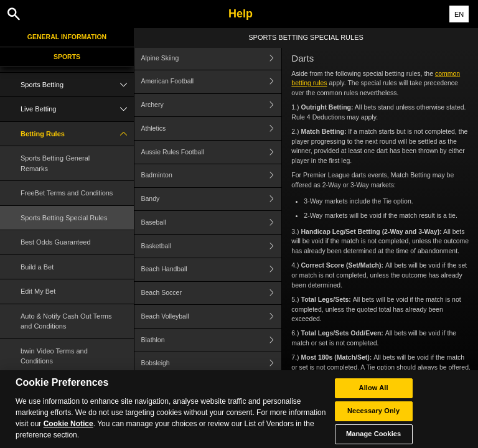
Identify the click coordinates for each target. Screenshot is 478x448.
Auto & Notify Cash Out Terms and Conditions (66, 321)
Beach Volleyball (212, 316)
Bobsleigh (212, 364)
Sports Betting (77, 85)
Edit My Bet (38, 291)
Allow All (374, 396)
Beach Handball (212, 270)
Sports (67, 57)
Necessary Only (373, 419)
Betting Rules (77, 134)
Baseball (212, 222)
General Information (67, 37)
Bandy (212, 199)
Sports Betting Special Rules (64, 218)
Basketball (212, 246)
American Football (212, 82)
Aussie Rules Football (212, 152)
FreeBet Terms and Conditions (67, 193)
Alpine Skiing (212, 58)
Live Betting (77, 109)
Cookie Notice (68, 432)
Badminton (212, 176)
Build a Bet (37, 267)
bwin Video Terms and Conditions (54, 356)
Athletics (212, 128)
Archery (212, 105)
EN (459, 14)
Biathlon (212, 340)
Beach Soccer (212, 293)
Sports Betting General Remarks (55, 163)
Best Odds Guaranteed (56, 242)
